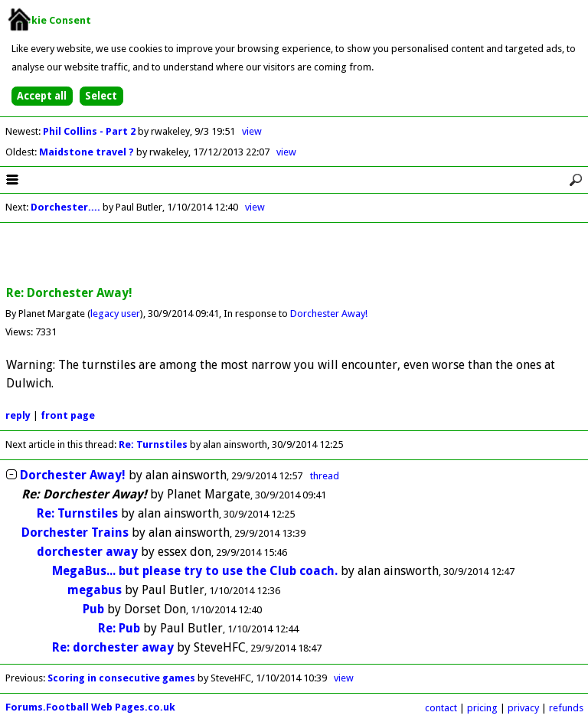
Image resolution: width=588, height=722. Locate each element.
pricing (482, 708)
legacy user (115, 314)
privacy (523, 708)
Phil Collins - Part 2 (90, 131)
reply (18, 415)
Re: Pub (119, 628)
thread (325, 476)
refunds (566, 708)
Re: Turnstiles (153, 444)
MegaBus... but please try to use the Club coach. (195, 571)
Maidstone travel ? (88, 152)
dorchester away (87, 552)
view (252, 131)
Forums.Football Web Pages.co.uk (90, 707)
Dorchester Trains (75, 533)
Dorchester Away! (329, 314)
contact (441, 708)
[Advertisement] (294, 255)
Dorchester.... (65, 207)
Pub (93, 609)
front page (68, 415)
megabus (95, 590)
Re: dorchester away (113, 647)
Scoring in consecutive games (121, 678)
